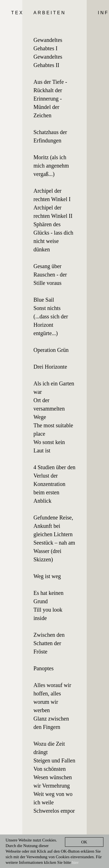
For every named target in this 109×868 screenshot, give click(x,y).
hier (75, 862)
